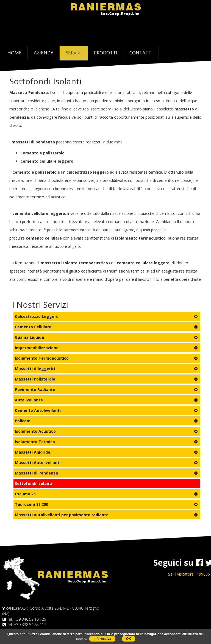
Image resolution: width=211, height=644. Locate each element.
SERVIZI (74, 53)
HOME (18, 52)
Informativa (102, 639)
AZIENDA (44, 53)
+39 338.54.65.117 (30, 625)
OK (129, 639)
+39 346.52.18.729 (30, 619)
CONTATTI (141, 53)
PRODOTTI (106, 53)
